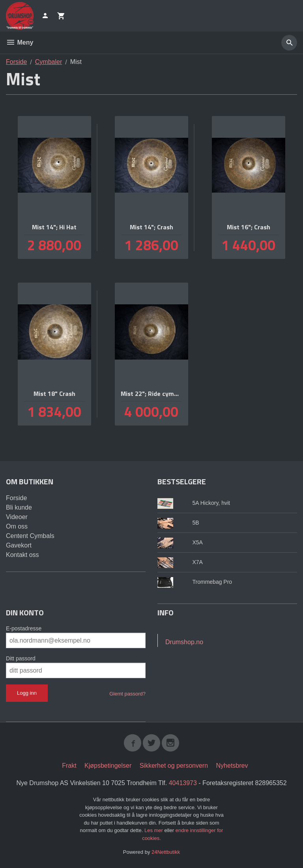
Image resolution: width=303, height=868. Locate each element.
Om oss (17, 526)
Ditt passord (21, 658)
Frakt (69, 766)
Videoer (17, 517)
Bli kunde (19, 507)
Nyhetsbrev (232, 766)
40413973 (183, 783)
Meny (20, 42)
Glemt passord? (127, 694)
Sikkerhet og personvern (174, 766)
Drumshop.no (184, 642)
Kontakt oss (22, 555)
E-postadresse (24, 628)
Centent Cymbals (30, 536)
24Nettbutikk (166, 852)
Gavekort (19, 545)
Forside (16, 62)
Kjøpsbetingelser (108, 766)
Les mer (154, 830)
